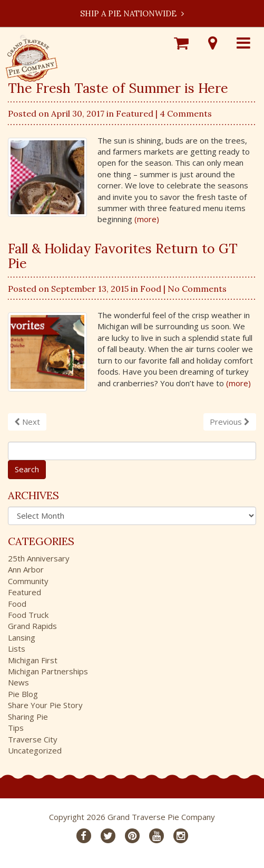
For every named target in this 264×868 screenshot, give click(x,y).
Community (28, 581)
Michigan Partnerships (48, 671)
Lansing (22, 637)
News (18, 682)
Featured (135, 113)
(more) (147, 219)
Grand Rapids (32, 626)
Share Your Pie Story (45, 705)
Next (27, 422)
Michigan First (33, 660)
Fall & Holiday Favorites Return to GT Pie (123, 256)
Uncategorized (35, 750)
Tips (16, 728)
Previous (230, 422)
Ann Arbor (26, 569)
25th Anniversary (39, 558)
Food (151, 289)
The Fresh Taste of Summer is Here (118, 88)
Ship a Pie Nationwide (132, 13)
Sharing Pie (28, 717)
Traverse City (33, 739)
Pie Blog (23, 694)
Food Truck (28, 615)
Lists (17, 648)
